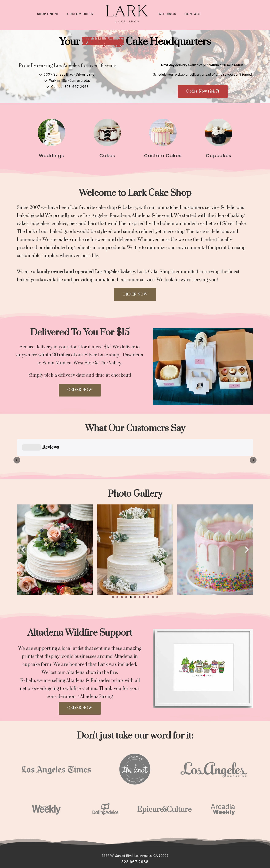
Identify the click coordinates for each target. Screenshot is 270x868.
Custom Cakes (163, 156)
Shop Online (48, 14)
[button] (113, 576)
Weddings (167, 14)
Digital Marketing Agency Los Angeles (135, 859)
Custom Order (80, 14)
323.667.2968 (135, 841)
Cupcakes (219, 156)
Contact (193, 14)
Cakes (107, 156)
